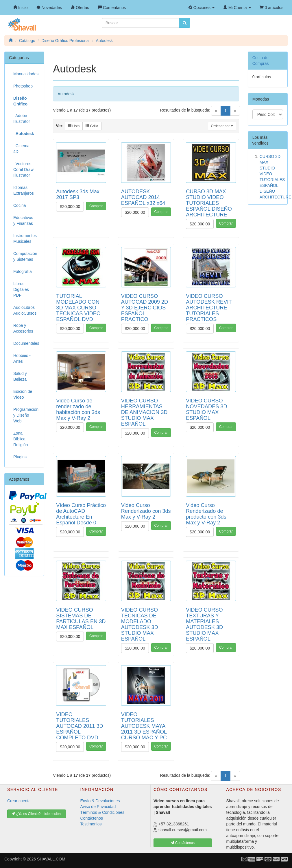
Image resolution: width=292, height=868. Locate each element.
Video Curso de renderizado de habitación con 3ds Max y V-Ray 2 (78, 409)
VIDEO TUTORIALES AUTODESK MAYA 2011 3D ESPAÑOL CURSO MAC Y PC (144, 726)
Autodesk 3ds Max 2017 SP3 (78, 194)
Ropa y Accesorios (23, 328)
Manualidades (26, 74)
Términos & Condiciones (102, 812)
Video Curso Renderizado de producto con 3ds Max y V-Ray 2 (206, 514)
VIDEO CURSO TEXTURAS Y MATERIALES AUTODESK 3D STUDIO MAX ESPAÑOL (204, 624)
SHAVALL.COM (51, 859)
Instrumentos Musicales (25, 238)
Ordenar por (222, 126)
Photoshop (23, 86)
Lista (74, 126)
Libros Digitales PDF (21, 289)
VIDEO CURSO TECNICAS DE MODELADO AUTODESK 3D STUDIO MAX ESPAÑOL (140, 624)
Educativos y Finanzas (23, 220)
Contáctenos (92, 818)
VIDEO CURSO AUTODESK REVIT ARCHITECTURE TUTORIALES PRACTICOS (209, 308)
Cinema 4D (21, 149)
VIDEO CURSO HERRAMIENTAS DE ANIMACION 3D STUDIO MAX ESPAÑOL (144, 412)
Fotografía (23, 271)
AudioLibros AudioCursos (25, 310)
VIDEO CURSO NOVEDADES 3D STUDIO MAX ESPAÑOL (207, 409)
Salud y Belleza (20, 376)
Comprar (96, 206)
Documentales (26, 343)
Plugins (20, 457)
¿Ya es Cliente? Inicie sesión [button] (37, 814)
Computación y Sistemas (25, 256)
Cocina (20, 205)
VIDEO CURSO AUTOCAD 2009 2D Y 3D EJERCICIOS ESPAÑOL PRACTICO (145, 308)
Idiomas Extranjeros (24, 190)
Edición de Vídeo (23, 394)
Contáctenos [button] (183, 843)
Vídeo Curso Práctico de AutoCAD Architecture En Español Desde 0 (81, 514)
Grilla (92, 126)
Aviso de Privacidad (98, 807)
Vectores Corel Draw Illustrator (23, 169)
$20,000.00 (70, 207)
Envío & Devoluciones (100, 801)
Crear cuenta (19, 801)
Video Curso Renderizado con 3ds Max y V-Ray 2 (146, 511)
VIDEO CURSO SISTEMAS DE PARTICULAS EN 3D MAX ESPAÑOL (81, 619)
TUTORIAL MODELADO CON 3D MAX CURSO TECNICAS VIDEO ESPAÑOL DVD (78, 308)
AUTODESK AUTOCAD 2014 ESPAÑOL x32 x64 (143, 197)
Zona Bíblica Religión (21, 439)
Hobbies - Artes (22, 358)
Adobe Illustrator (22, 118)
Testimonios (91, 824)
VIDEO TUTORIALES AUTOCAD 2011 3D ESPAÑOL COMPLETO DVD (80, 726)
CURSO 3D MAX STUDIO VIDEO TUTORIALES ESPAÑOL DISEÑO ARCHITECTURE (209, 203)
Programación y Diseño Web (26, 415)
